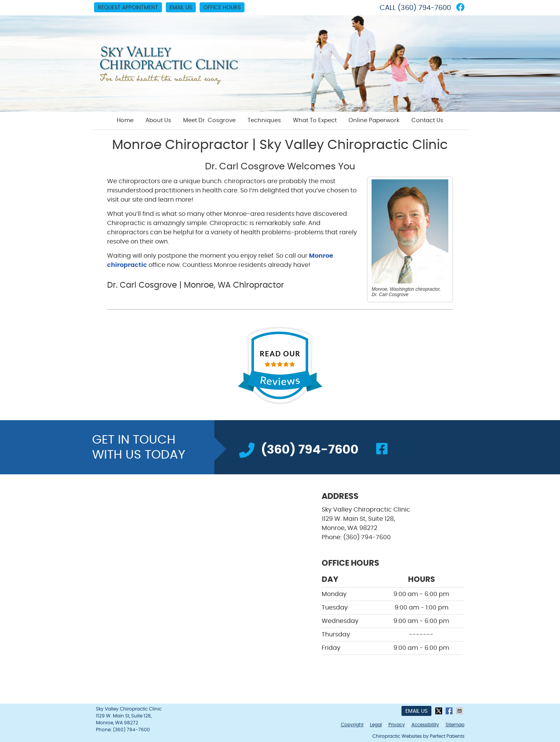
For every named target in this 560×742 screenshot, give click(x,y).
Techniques (264, 120)
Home (125, 120)
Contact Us (427, 120)
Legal (376, 725)
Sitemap (455, 725)
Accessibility (425, 725)
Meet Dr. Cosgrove (209, 120)
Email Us (181, 8)
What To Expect (315, 120)
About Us (158, 120)
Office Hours (222, 8)
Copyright (352, 725)
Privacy (397, 725)
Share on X (439, 711)
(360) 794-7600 (424, 8)
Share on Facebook (450, 711)
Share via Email (460, 711)
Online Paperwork (374, 120)
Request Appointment (128, 8)
